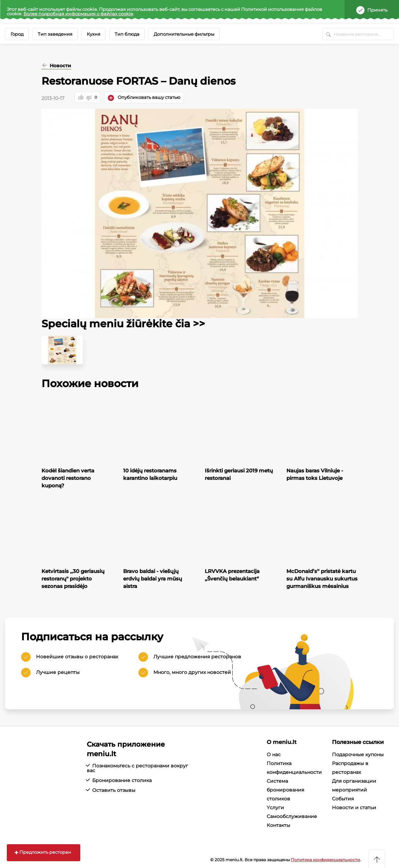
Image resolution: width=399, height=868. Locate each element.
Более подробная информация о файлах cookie (78, 14)
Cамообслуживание (292, 816)
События (343, 799)
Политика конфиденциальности (325, 860)
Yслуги (275, 808)
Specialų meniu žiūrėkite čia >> (123, 324)
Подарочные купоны (358, 754)
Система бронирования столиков (285, 790)
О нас (274, 754)
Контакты (278, 825)
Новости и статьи (354, 808)
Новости (60, 66)
